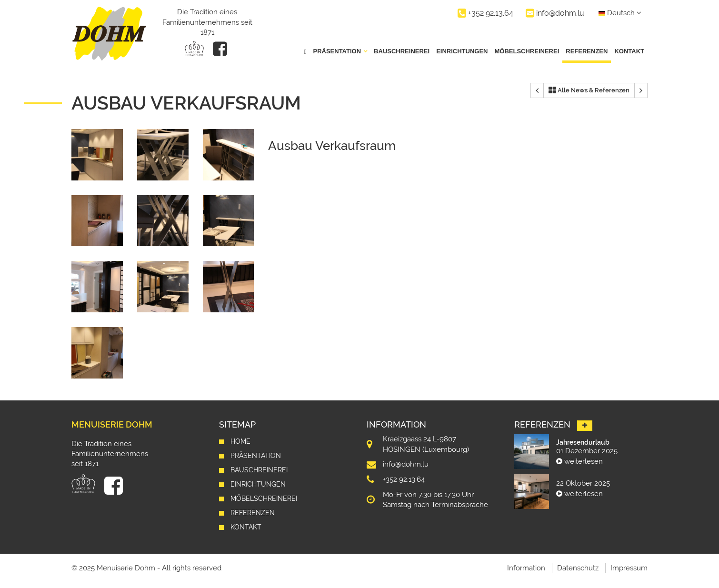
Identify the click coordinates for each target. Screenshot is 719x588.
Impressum (629, 568)
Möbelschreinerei (527, 51)
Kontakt (629, 51)
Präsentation (256, 456)
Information (526, 568)
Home (240, 441)
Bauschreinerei (402, 51)
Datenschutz (578, 568)
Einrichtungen (462, 51)
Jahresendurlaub (583, 442)
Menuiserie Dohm (112, 424)
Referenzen (587, 51)
